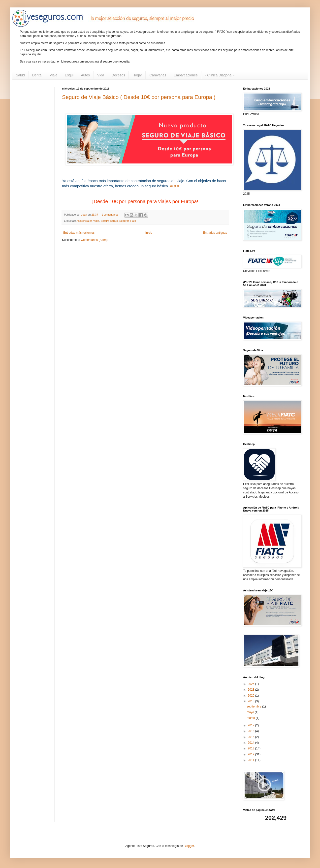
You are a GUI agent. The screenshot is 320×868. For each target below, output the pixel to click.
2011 (252, 760)
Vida (101, 75)
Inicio (149, 233)
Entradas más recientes (79, 233)
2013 (252, 748)
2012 (252, 754)
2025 (252, 684)
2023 (252, 690)
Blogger (189, 846)
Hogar (137, 75)
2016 (252, 731)
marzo (251, 718)
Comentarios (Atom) (94, 240)
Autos (85, 75)
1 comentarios (110, 215)
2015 (252, 737)
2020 (252, 696)
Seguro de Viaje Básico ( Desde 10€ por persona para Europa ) (139, 97)
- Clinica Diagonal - (220, 75)
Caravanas (158, 75)
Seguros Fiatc (128, 221)
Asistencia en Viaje (88, 221)
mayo (251, 712)
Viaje (53, 75)
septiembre (254, 707)
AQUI (174, 186)
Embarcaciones (186, 75)
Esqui (69, 75)
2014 (252, 743)
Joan (84, 215)
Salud (20, 75)
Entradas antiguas (215, 233)
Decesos (118, 75)
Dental (37, 75)
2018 (252, 701)
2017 (252, 725)
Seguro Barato (109, 221)
